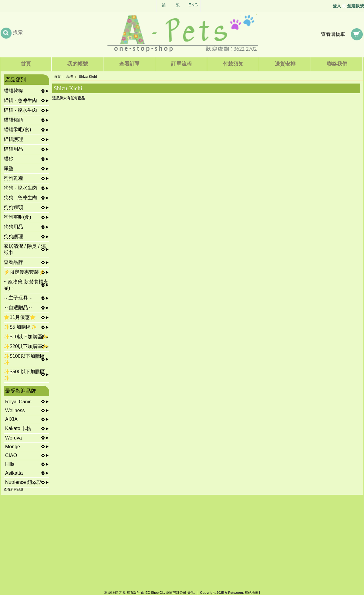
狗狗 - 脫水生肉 (20, 188)
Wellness (15, 410)
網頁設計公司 (176, 593)
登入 (337, 6)
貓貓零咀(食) (17, 130)
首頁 (57, 77)
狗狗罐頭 (13, 207)
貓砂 (8, 159)
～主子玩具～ (18, 298)
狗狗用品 (13, 227)
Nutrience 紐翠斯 (24, 482)
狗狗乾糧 (13, 178)
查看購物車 (333, 34)
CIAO (11, 455)
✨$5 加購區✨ (20, 327)
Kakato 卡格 (18, 428)
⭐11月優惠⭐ (20, 317)
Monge (13, 447)
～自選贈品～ (18, 308)
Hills (10, 464)
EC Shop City (155, 593)
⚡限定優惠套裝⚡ (24, 272)
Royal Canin (18, 402)
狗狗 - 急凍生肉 (20, 198)
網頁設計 (133, 593)
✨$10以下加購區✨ (26, 337)
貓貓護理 (13, 139)
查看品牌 (13, 262)
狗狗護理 (13, 236)
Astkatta (14, 473)
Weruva (13, 438)
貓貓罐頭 (13, 120)
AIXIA (11, 419)
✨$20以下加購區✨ (26, 346)
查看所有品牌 (14, 489)
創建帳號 (356, 6)
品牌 (70, 77)
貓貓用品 (13, 149)
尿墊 (8, 168)
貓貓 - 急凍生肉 (20, 100)
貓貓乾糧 (13, 91)
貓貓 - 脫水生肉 (20, 110)
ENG (193, 5)
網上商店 (115, 593)
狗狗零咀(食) (17, 217)
